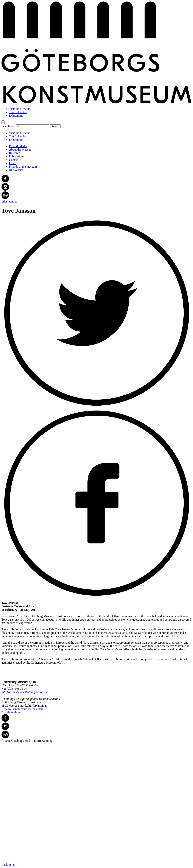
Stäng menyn (9, 201)
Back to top (96, 804)
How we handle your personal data (23, 709)
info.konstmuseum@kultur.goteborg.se (25, 692)
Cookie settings (11, 712)
